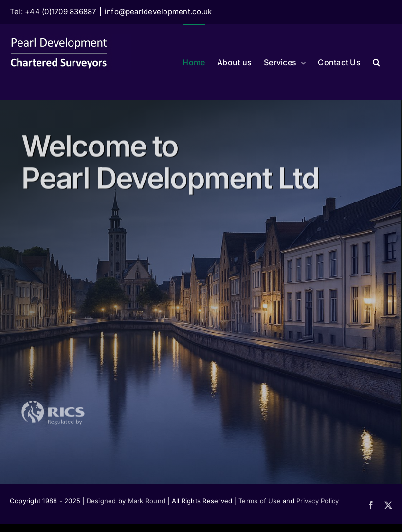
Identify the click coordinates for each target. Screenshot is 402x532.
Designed (101, 501)
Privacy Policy (318, 501)
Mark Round (147, 501)
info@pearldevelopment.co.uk (158, 11)
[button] (376, 62)
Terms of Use (260, 501)
